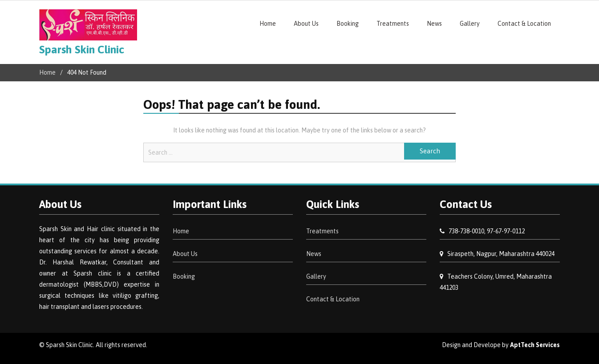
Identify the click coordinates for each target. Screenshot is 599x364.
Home (268, 24)
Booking (348, 24)
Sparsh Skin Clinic (82, 49)
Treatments (393, 24)
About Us (306, 24)
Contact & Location (524, 24)
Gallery (470, 24)
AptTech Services (535, 345)
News (434, 24)
